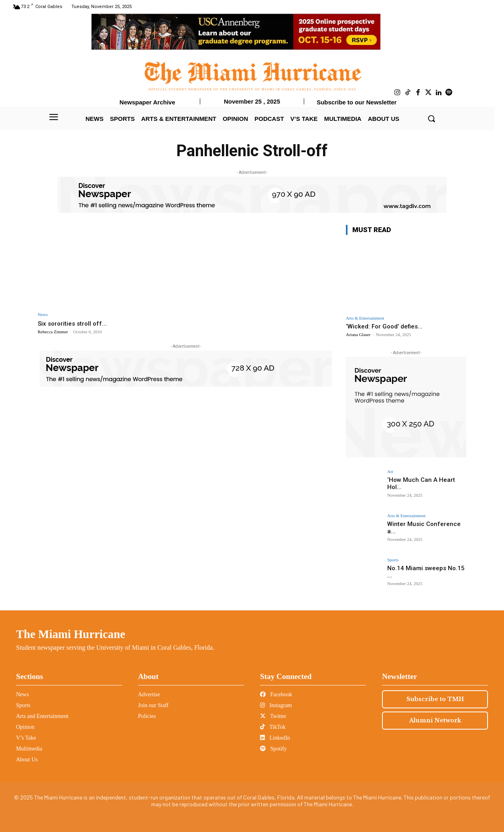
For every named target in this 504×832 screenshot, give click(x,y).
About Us (27, 760)
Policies (147, 716)
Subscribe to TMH (435, 699)
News (43, 315)
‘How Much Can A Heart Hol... (425, 479)
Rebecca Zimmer (53, 332)
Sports (393, 560)
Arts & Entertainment (365, 318)
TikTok (273, 727)
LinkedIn (275, 738)
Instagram (276, 705)
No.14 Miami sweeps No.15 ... (426, 568)
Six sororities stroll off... (75, 323)
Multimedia (29, 749)
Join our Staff (153, 705)
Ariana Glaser (358, 334)
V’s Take (26, 738)
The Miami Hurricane (71, 634)
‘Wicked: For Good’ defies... (384, 326)
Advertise (149, 694)
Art (390, 472)
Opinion (25, 727)
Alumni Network (435, 720)
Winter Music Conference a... (425, 524)
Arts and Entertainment (42, 716)
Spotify (273, 749)
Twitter (273, 716)
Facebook (276, 694)
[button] (431, 118)
